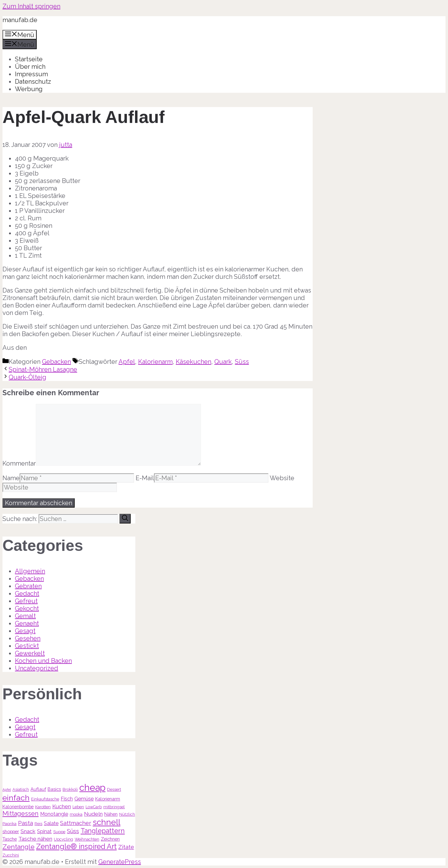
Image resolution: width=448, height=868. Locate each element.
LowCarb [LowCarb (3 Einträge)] (94, 807)
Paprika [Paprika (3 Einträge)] (9, 824)
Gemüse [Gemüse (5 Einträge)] (84, 799)
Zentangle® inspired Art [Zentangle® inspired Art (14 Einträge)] (76, 846)
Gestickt (27, 646)
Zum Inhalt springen (31, 6)
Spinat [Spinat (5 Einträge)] (44, 831)
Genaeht (27, 623)
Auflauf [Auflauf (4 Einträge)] (38, 789)
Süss (242, 362)
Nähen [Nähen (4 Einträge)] (111, 814)
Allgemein (30, 571)
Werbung (29, 89)
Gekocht (27, 608)
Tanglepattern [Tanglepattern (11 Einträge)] (103, 831)
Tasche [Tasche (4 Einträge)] (10, 839)
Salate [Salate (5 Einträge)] (51, 823)
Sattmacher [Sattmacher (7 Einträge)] (76, 823)
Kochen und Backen (43, 661)
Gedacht (27, 594)
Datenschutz (33, 82)
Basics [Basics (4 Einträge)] (54, 789)
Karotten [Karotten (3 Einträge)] (43, 807)
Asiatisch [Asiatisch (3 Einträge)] (21, 789)
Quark (223, 362)
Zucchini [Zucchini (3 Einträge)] (11, 855)
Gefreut (26, 601)
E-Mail (145, 478)
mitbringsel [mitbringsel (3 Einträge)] (114, 807)
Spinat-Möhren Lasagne (43, 369)
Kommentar (19, 463)
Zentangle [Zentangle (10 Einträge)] (19, 847)
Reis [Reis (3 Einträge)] (38, 824)
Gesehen (28, 638)
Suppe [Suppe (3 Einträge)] (59, 832)
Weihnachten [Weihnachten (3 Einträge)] (87, 839)
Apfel (127, 362)
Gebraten (28, 586)
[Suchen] (125, 519)
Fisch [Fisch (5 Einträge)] (67, 799)
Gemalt (25, 616)
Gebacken (56, 362)
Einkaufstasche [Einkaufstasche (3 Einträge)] (45, 799)
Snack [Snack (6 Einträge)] (28, 831)
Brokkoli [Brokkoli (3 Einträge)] (70, 789)
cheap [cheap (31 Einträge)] (92, 788)
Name (11, 478)
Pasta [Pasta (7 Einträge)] (26, 823)
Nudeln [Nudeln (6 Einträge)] (93, 814)
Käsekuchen (194, 362)
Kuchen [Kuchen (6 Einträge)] (62, 806)
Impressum (31, 74)
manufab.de (20, 20)
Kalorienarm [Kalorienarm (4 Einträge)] (108, 799)
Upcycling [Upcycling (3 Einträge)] (63, 839)
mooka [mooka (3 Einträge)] (76, 814)
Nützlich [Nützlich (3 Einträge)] (127, 814)
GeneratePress (120, 862)
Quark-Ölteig (28, 377)
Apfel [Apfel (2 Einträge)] (7, 790)
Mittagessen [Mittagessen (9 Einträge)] (21, 814)
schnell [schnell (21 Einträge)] (107, 822)
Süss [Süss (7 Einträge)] (73, 831)
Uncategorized (37, 668)
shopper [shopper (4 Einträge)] (11, 831)
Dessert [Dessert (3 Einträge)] (114, 789)
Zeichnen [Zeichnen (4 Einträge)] (110, 839)
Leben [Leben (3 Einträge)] (78, 807)
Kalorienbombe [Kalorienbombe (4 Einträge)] (18, 807)
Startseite (29, 59)
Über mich (30, 67)
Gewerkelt (30, 653)
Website (282, 478)
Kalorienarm (155, 362)
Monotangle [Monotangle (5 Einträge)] (54, 814)
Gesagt (25, 631)
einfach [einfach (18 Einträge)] (16, 798)
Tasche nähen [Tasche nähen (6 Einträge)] (35, 839)
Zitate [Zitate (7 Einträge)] (126, 847)
